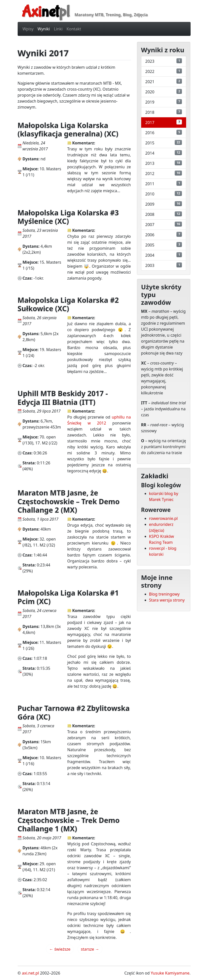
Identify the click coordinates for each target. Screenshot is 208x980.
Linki (58, 29)
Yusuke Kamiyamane (170, 973)
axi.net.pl (30, 973)
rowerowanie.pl (164, 518)
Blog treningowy (164, 594)
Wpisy (28, 29)
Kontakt (74, 29)
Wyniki (44, 29)
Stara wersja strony (167, 600)
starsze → (90, 949)
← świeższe (60, 949)
